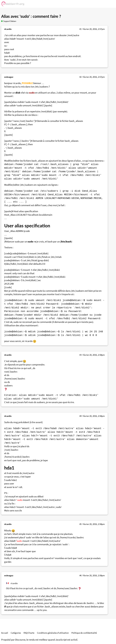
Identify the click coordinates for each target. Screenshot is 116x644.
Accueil (5, 633)
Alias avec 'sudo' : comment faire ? (31, 16)
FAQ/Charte (29, 633)
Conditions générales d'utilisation (53, 633)
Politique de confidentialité (84, 633)
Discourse (20, 640)
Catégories (16, 633)
